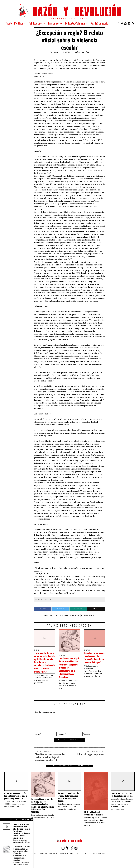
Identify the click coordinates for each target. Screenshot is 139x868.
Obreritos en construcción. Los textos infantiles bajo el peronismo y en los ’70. (16, 799)
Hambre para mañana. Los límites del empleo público (122, 798)
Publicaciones (36, 23)
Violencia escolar (88, 616)
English (87, 856)
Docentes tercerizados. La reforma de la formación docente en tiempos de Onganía (94, 660)
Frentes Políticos (14, 23)
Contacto (53, 856)
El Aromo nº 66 (83, 52)
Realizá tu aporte (99, 23)
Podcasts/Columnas (75, 23)
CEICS (79, 856)
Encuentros (54, 23)
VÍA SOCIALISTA (99, 856)
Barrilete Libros (67, 856)
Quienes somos (40, 856)
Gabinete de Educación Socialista (67, 616)
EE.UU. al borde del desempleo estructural (94, 816)
